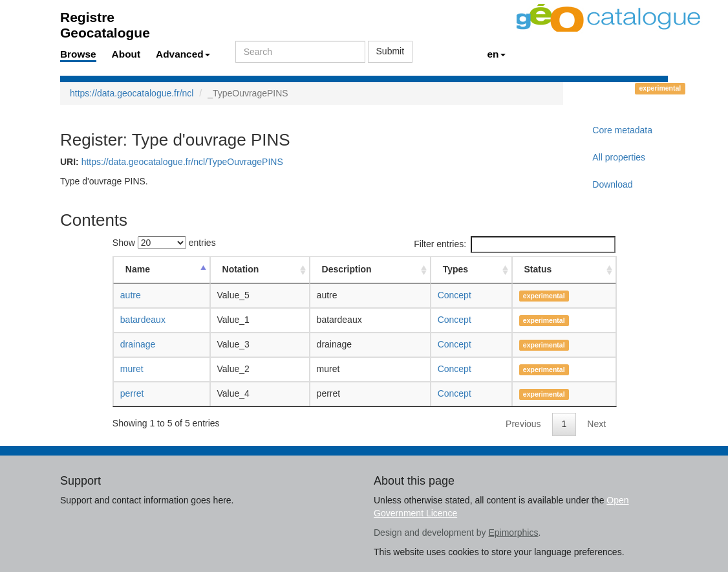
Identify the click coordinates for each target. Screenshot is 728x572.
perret (132, 393)
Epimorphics (513, 533)
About (126, 54)
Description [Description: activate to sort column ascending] (347, 269)
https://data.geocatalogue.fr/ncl (132, 93)
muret (132, 369)
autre (131, 295)
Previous (523, 424)
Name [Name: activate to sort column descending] (138, 269)
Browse (78, 54)
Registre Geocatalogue (105, 21)
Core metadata (622, 130)
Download (612, 184)
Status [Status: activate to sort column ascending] (538, 269)
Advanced (183, 54)
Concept (455, 295)
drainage (138, 344)
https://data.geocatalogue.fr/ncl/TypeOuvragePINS (182, 162)
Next (596, 424)
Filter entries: (515, 245)
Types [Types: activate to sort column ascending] (455, 269)
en (497, 54)
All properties (619, 157)
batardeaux (143, 320)
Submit (391, 51)
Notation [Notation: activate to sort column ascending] (241, 269)
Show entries (164, 243)
